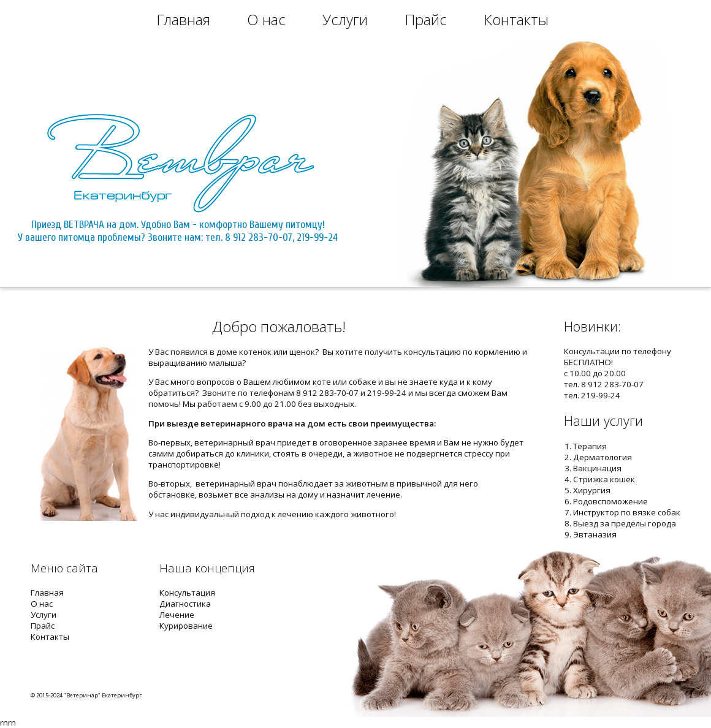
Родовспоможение (610, 501)
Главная (183, 19)
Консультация (187, 593)
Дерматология (603, 457)
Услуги (345, 19)
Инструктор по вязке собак (627, 512)
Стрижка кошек (604, 479)
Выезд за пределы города (625, 523)
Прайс (426, 19)
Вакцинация (597, 468)
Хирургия (592, 490)
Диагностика (185, 604)
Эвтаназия (595, 534)
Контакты (516, 19)
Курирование (186, 626)
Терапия (590, 446)
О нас (266, 19)
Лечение (177, 615)
